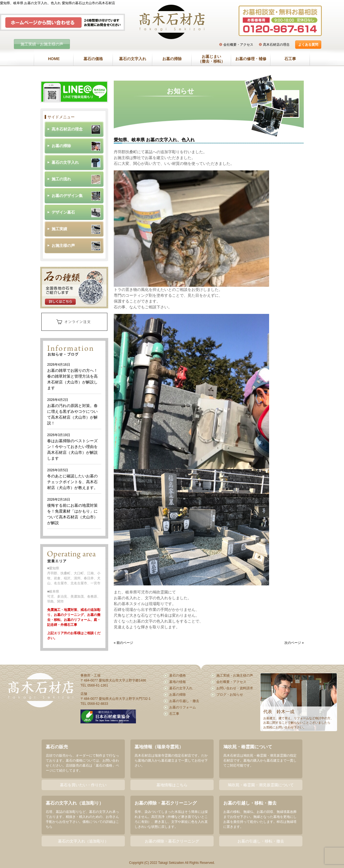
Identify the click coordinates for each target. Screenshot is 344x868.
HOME (54, 59)
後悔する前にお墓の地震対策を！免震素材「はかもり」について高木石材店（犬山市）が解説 (72, 511)
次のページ (293, 643)
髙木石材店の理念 (276, 45)
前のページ (125, 643)
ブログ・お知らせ (230, 695)
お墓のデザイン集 (67, 196)
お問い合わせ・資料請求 (235, 688)
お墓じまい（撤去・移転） (211, 59)
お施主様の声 (63, 245)
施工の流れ (61, 179)
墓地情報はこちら (172, 785)
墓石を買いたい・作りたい (83, 785)
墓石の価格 (93, 59)
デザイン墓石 (63, 212)
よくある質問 (308, 45)
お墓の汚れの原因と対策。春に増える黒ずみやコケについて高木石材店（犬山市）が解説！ (72, 412)
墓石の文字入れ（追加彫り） (83, 841)
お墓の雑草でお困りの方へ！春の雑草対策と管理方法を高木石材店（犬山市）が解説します (72, 376)
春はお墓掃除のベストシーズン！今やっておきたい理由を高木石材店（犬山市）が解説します (72, 447)
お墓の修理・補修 (251, 59)
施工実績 (59, 229)
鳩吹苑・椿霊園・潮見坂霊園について (261, 785)
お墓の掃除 (172, 59)
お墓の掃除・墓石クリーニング (172, 841)
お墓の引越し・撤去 (184, 701)
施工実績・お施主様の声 (42, 44)
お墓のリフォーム (183, 707)
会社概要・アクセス (238, 45)
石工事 (290, 59)
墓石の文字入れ (133, 59)
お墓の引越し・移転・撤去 (261, 841)
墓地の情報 (178, 682)
